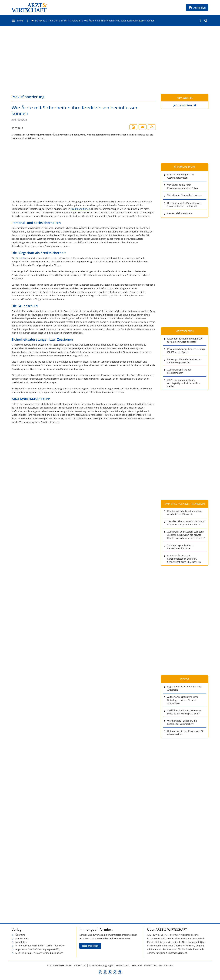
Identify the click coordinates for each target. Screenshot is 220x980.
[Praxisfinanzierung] (71, 21)
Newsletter (21, 942)
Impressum (80, 965)
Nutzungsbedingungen (101, 965)
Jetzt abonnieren (183, 105)
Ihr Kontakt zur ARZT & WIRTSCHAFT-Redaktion (40, 946)
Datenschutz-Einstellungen (159, 965)
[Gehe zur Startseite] (38, 21)
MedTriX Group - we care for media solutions (39, 953)
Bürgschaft (22, 258)
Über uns (20, 935)
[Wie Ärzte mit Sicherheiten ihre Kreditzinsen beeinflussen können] (119, 21)
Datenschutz (123, 965)
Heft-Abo (137, 965)
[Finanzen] (53, 21)
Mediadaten (22, 938)
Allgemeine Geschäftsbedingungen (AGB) (37, 949)
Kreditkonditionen (80, 209)
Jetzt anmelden (90, 946)
